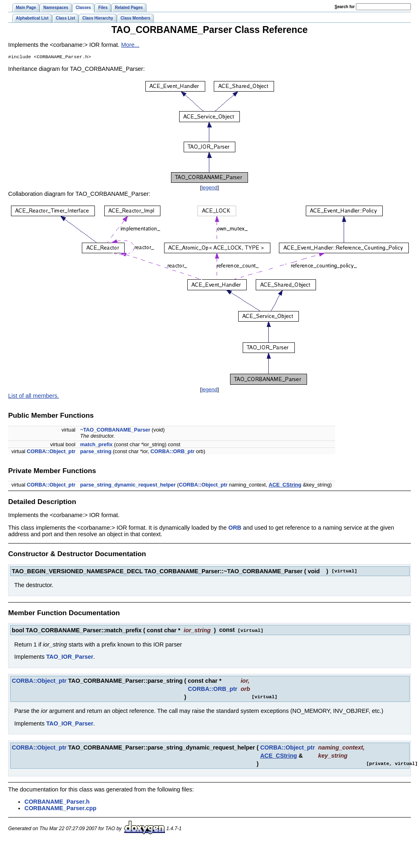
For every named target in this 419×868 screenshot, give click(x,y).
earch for (345, 7)
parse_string (96, 452)
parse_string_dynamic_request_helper (128, 486)
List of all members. (34, 397)
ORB (235, 528)
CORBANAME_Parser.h (57, 802)
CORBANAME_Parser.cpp (60, 809)
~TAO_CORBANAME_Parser (115, 431)
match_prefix (97, 445)
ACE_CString (285, 486)
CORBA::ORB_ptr (173, 452)
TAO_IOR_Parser (70, 657)
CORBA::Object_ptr (51, 452)
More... (131, 45)
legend (209, 188)
